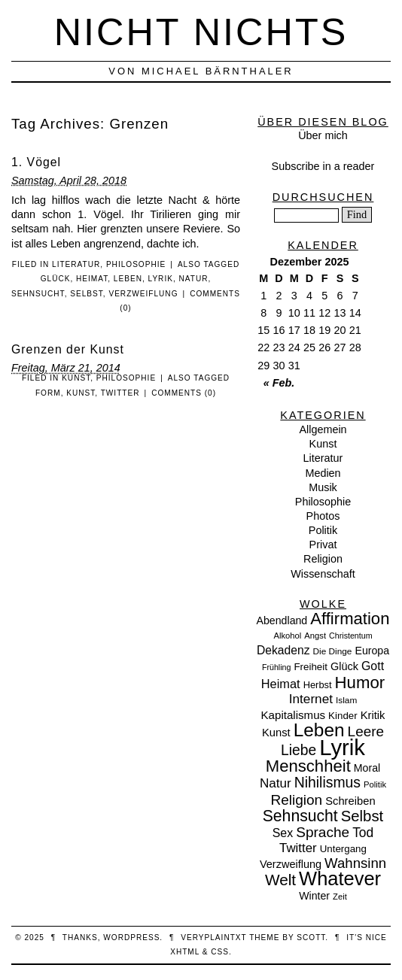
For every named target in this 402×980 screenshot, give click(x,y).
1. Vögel (36, 162)
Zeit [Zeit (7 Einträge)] (340, 897)
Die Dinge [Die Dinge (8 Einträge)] (332, 651)
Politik (323, 530)
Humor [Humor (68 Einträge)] (360, 683)
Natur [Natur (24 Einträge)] (276, 783)
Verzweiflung (143, 294)
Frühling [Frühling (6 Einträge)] (277, 667)
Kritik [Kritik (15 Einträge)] (373, 715)
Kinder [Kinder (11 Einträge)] (343, 716)
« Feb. (279, 383)
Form (48, 393)
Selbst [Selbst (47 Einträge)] (362, 816)
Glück (56, 279)
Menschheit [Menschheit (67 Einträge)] (308, 766)
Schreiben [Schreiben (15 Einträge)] (350, 801)
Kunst (76, 378)
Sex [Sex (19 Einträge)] (283, 833)
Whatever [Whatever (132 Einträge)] (340, 878)
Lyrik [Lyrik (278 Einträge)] (342, 747)
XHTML (185, 952)
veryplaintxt (213, 938)
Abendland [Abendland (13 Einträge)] (282, 620)
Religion (323, 559)
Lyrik (161, 279)
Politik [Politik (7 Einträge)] (375, 784)
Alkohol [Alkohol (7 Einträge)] (287, 636)
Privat (323, 545)
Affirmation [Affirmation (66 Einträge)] (350, 619)
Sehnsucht (38, 294)
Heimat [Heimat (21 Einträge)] (281, 684)
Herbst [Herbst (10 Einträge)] (318, 685)
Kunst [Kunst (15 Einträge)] (276, 733)
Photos (323, 516)
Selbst (87, 294)
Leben (128, 279)
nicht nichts (201, 32)
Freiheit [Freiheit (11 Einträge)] (311, 667)
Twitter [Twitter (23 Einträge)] (298, 848)
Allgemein (323, 429)
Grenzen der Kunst (68, 349)
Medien (323, 473)
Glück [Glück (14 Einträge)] (344, 666)
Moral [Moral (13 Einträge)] (367, 768)
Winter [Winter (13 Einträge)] (314, 896)
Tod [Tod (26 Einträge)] (363, 833)
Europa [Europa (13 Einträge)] (372, 651)
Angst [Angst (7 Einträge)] (315, 636)
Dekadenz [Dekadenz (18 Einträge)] (283, 650)
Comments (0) (184, 393)
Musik (323, 487)
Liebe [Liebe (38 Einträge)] (298, 750)
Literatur (76, 264)
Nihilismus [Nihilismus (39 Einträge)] (327, 782)
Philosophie (136, 264)
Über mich (323, 135)
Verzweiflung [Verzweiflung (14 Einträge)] (291, 864)
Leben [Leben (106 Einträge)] (319, 730)
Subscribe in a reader (323, 166)
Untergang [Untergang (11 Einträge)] (343, 849)
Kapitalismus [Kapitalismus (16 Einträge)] (294, 715)
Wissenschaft (323, 574)
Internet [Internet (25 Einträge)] (311, 699)
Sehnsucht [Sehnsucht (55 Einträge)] (300, 816)
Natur (194, 279)
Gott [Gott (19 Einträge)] (373, 666)
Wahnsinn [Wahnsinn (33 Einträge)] (355, 863)
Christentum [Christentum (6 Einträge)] (350, 636)
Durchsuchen (323, 197)
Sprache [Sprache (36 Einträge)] (323, 832)
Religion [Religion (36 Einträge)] (296, 800)
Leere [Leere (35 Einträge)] (366, 731)
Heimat (92, 279)
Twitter (120, 393)
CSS (220, 952)
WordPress (131, 938)
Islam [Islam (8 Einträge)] (346, 700)
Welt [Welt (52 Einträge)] (280, 880)
